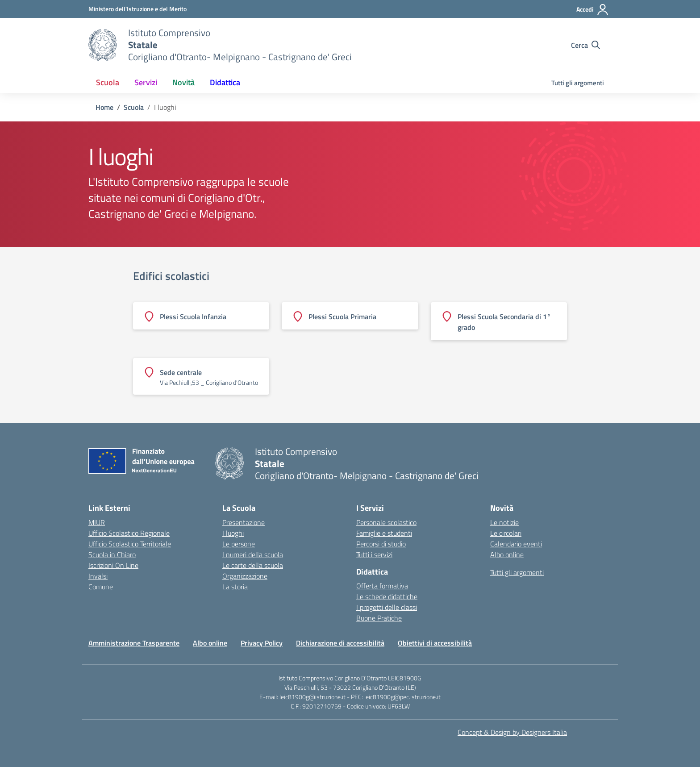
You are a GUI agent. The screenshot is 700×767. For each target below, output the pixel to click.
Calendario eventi (516, 544)
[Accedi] (593, 9)
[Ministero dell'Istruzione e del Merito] (137, 9)
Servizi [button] (146, 82)
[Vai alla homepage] (103, 45)
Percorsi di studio (381, 544)
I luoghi (233, 533)
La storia (235, 587)
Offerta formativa (382, 586)
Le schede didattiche (387, 596)
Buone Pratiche (379, 618)
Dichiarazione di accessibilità (340, 643)
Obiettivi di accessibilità (435, 643)
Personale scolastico (386, 522)
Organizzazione (245, 576)
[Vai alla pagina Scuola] (134, 107)
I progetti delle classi (387, 607)
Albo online (507, 554)
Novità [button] (183, 82)
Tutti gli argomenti (578, 83)
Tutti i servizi (374, 554)
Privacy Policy (262, 643)
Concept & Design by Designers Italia (512, 732)
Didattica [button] (225, 82)
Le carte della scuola (253, 565)
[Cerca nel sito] (585, 45)
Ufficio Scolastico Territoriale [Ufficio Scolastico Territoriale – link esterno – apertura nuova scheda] (130, 544)
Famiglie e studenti (384, 533)
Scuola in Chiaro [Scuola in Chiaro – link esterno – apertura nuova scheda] (112, 554)
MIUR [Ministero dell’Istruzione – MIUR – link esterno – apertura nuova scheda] (97, 522)
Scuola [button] (108, 82)
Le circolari (506, 533)
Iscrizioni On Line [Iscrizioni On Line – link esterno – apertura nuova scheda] (113, 565)
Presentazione (244, 522)
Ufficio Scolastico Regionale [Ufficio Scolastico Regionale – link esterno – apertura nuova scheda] (129, 533)
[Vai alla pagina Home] (104, 107)
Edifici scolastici (171, 276)
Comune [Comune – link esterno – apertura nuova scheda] (101, 587)
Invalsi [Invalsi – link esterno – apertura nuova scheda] (98, 576)
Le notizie (504, 522)
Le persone (239, 544)
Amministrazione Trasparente (134, 643)
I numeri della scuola (253, 554)
